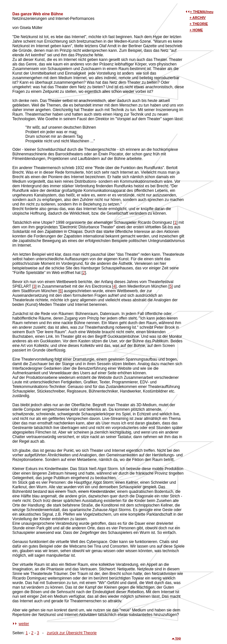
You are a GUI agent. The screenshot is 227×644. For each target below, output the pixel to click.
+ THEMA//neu (202, 12)
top (176, 638)
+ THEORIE (199, 24)
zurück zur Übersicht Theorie (72, 633)
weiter (24, 624)
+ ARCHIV (198, 18)
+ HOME (196, 30)
